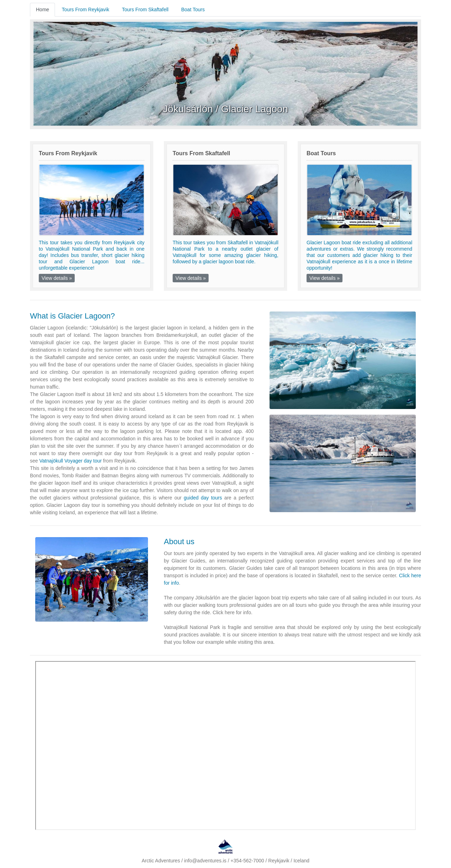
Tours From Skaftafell (145, 10)
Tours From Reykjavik (85, 10)
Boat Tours (193, 10)
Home (42, 10)
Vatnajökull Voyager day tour (70, 461)
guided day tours (203, 498)
